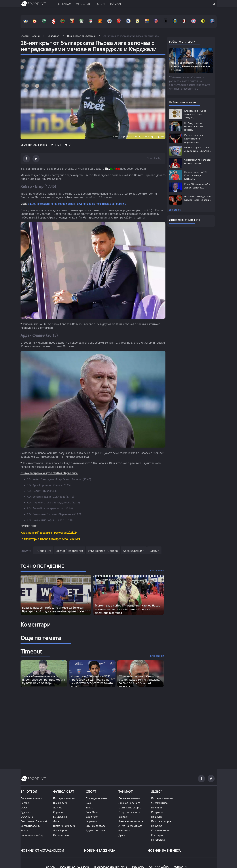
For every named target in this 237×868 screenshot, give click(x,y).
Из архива (157, 812)
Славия (154, 551)
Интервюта (158, 840)
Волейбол (92, 812)
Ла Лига (58, 808)
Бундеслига (60, 817)
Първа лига (43, 551)
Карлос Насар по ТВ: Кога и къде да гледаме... (195, 175)
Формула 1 (92, 821)
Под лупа (157, 817)
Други (122, 835)
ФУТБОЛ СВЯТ (64, 792)
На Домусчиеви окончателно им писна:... (194, 126)
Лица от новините (129, 803)
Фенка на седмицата (131, 821)
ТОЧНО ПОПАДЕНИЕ (42, 566)
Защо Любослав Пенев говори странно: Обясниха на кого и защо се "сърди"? (77, 204)
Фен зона (124, 830)
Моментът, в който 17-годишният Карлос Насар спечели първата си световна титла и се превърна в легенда (128, 609)
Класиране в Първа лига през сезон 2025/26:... (195, 114)
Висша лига (60, 803)
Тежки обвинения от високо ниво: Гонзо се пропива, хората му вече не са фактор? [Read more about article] (44, 680)
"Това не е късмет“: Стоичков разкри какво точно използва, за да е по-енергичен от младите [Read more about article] (139, 681)
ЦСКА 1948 (27, 817)
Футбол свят (84, 4)
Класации (157, 835)
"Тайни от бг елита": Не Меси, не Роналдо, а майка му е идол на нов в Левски (190, 66)
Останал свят (61, 835)
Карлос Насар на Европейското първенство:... (193, 139)
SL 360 (157, 791)
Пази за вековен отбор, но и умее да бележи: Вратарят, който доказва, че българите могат (53, 609)
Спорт (101, 4)
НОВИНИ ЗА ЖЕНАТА (100, 850)
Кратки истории (161, 830)
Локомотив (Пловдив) (34, 821)
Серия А (58, 812)
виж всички (175, 210)
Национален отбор (32, 835)
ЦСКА (24, 808)
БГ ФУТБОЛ (65, 4)
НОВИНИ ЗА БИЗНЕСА (164, 850)
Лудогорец (27, 812)
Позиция (156, 808)
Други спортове (95, 830)
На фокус (157, 826)
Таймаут (116, 4)
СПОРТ (91, 792)
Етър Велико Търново (103, 551)
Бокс (89, 803)
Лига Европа (61, 830)
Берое (24, 830)
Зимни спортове (96, 826)
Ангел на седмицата (130, 826)
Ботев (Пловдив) (30, 826)
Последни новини (31, 798)
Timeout (31, 651)
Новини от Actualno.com (42, 850)
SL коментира (159, 803)
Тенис (89, 808)
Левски (25, 803)
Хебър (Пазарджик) (70, 551)
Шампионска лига (64, 826)
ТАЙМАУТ (125, 792)
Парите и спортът (162, 821)
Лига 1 (57, 821)
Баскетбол (92, 817)
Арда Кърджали (134, 551)
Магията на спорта (130, 808)
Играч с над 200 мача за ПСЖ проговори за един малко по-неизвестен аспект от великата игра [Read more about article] (92, 681)
